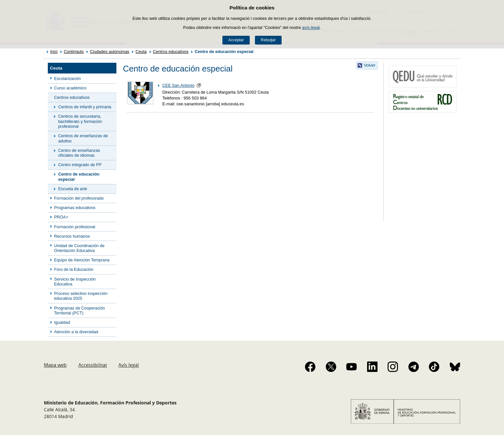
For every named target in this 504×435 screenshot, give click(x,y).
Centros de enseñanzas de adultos (83, 138)
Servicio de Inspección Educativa (75, 282)
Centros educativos (171, 52)
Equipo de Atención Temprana (82, 260)
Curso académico (70, 88)
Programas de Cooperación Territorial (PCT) (80, 310)
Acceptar (236, 40)
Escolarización (67, 79)
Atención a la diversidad (76, 332)
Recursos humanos (72, 236)
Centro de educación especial (79, 177)
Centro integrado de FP (80, 165)
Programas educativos (75, 208)
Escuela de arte (73, 189)
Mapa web (55, 365)
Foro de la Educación (74, 269)
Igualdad (62, 322)
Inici (54, 52)
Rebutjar (268, 40)
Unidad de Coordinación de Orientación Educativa (79, 248)
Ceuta (141, 52)
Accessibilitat (93, 365)
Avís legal (129, 365)
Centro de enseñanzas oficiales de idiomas (79, 153)
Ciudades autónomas (110, 52)
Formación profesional (75, 227)
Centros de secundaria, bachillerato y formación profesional (80, 121)
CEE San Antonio (178, 85)
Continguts (74, 52)
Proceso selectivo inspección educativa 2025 (81, 296)
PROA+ (61, 217)
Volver (370, 65)
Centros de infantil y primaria (85, 107)
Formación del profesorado (79, 198)
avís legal (311, 27)
